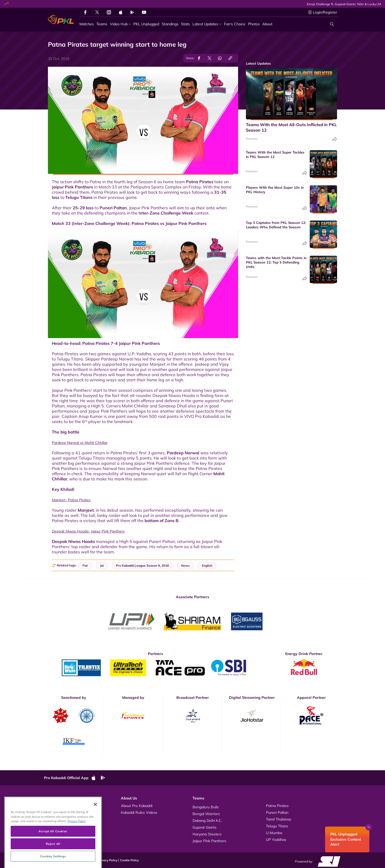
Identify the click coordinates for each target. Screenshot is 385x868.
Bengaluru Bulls (206, 807)
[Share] (335, 139)
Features (252, 139)
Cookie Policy (129, 860)
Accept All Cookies (53, 858)
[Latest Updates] (207, 24)
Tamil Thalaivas (279, 819)
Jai (102, 566)
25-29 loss (83, 208)
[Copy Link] (230, 58)
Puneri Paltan (113, 208)
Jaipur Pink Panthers (72, 187)
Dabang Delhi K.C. (207, 821)
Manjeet (86, 510)
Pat (85, 566)
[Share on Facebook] (199, 58)
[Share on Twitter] (209, 58)
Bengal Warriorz (206, 814)
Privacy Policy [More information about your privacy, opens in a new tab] (77, 848)
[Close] (95, 832)
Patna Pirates (200, 182)
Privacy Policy (108, 860)
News (54, 819)
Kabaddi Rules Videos (139, 812)
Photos (55, 812)
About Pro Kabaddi (137, 806)
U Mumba (274, 833)
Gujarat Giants (204, 827)
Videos (55, 806)
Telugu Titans (79, 197)
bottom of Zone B (162, 521)
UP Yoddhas (276, 840)
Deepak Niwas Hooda (73, 541)
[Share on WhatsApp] (220, 58)
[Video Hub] (120, 24)
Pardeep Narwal (183, 453)
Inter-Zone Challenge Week (166, 213)
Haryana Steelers (207, 834)
